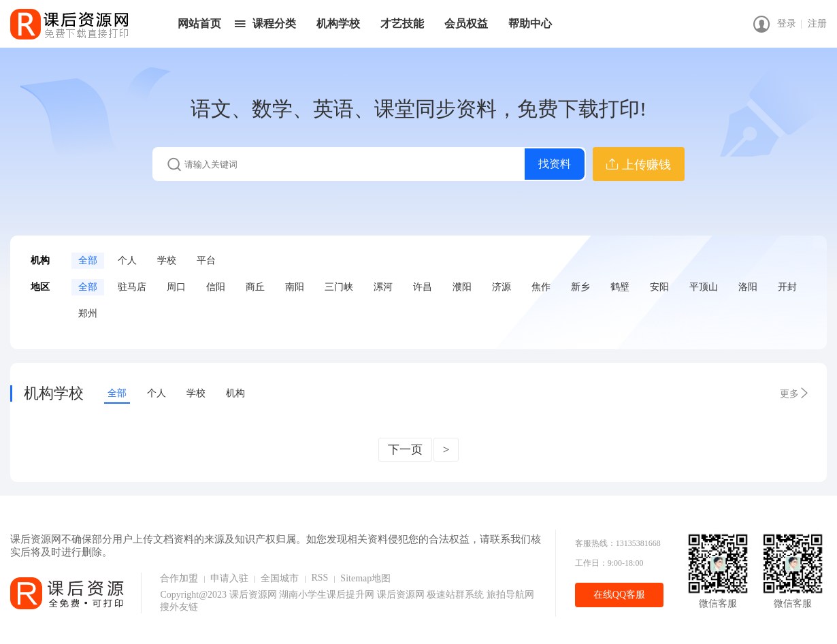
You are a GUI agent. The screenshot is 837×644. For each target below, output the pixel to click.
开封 (787, 287)
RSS (319, 578)
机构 (235, 393)
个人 (127, 260)
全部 (88, 260)
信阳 (216, 287)
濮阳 (462, 287)
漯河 (383, 287)
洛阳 (748, 287)
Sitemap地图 (365, 578)
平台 (206, 260)
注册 (817, 23)
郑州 (88, 313)
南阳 (295, 287)
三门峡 (339, 287)
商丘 (255, 287)
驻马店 (132, 287)
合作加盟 (179, 578)
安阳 (659, 287)
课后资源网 (253, 595)
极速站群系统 (457, 595)
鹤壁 (620, 287)
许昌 (423, 287)
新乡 (580, 287)
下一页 (405, 450)
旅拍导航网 (510, 595)
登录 (787, 23)
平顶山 (704, 287)
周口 (176, 287)
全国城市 (280, 578)
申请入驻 (229, 578)
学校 (167, 260)
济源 (502, 287)
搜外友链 (179, 607)
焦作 (541, 287)
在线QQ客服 (619, 595)
